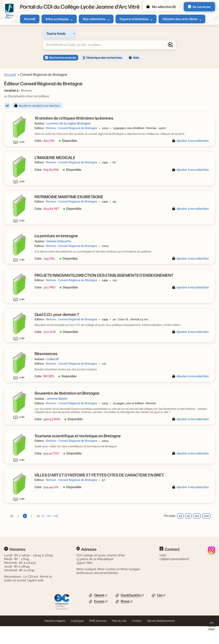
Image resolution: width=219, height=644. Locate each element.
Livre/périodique (19, 96)
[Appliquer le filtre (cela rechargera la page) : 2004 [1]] (19, 221)
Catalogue (77, 639)
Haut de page (212, 626)
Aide (136, 57)
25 (180, 534)
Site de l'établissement (161, 639)
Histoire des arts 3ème (180, 19)
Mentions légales (55, 639)
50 (188, 534)
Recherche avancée (63, 57)
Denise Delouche (125, 248)
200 (206, 534)
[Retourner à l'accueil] (9, 11)
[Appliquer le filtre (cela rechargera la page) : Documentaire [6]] (26, 204)
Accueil (30, 19)
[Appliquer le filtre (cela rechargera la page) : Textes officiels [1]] (25, 198)
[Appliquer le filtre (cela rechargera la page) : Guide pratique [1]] (26, 193)
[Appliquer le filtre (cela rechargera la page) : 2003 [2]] (19, 226)
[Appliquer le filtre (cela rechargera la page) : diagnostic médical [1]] (29, 124)
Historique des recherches (104, 57)
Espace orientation (134, 19)
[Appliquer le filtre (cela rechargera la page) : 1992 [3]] (19, 237)
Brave (125, 619)
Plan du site (119, 639)
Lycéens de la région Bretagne (134, 123)
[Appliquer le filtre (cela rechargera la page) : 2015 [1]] (18, 215)
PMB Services (98, 639)
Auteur (13, 150)
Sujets (13, 108)
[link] (77, 534)
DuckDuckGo (131, 613)
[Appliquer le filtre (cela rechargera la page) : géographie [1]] (23, 139)
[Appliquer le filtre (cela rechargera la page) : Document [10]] (24, 101)
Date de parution (19, 210)
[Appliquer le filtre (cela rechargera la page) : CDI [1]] (18, 118)
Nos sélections (94, 19)
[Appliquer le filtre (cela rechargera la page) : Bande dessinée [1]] (27, 188)
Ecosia (99, 619)
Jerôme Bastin (123, 410)
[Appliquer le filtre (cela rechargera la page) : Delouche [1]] (22, 165)
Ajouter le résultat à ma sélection (105, 106)
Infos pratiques (57, 19)
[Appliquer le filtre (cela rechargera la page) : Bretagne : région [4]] (28, 113)
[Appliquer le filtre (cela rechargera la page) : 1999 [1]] (19, 232)
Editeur (13, 249)
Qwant (99, 613)
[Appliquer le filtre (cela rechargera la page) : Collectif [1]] (21, 170)
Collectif (118, 370)
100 (197, 534)
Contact (137, 639)
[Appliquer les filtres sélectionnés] (16, 267)
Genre (12, 182)
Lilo (160, 613)
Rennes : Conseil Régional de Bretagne (137, 128)
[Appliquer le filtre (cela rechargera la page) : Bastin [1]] (19, 176)
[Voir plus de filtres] (9, 144)
